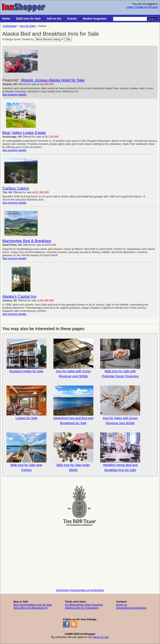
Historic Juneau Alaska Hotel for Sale (53, 80)
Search (152, 19)
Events (72, 19)
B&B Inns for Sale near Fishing (26, 452)
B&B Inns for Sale (29, 19)
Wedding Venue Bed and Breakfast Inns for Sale (120, 452)
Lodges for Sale (26, 403)
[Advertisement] (80, 556)
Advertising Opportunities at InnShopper (80, 590)
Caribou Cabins (16, 188)
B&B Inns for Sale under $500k (73, 452)
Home (6, 19)
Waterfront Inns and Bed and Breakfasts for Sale (73, 405)
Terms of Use (101, 637)
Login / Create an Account (142, 7)
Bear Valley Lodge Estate (24, 133)
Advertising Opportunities (131, 608)
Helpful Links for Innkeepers (82, 608)
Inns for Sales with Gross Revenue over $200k (73, 358)
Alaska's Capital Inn (19, 296)
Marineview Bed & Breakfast (27, 241)
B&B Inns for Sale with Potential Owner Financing (120, 358)
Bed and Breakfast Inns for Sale (33, 605)
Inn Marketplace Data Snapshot (84, 605)
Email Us (122, 605)
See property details (14, 95)
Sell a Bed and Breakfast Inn (31, 608)
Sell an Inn (54, 19)
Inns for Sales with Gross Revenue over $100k (120, 405)
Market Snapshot (95, 19)
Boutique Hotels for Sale (26, 356)
